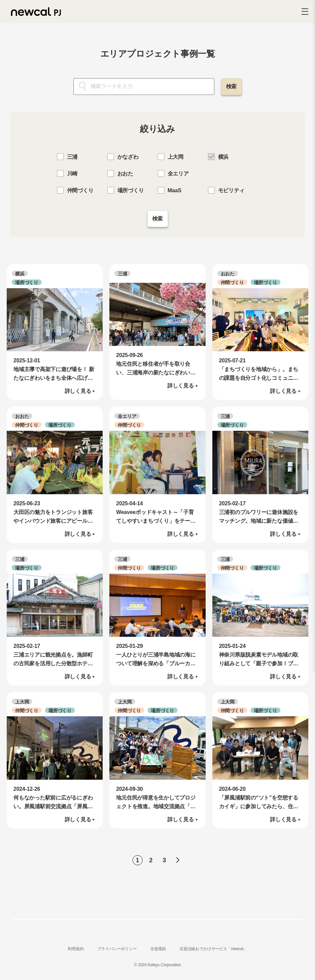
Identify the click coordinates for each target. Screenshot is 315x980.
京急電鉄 (158, 952)
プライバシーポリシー (117, 952)
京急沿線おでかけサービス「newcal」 (213, 952)
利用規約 (76, 952)
